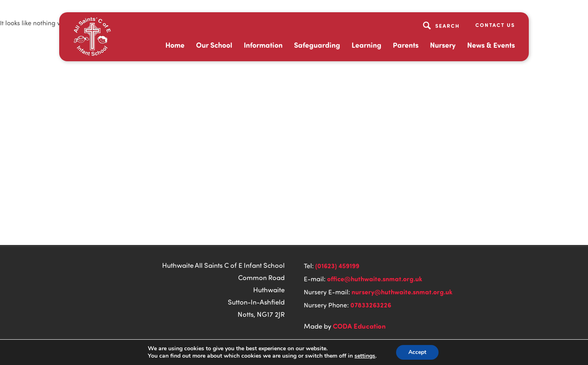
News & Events (491, 45)
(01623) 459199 (337, 266)
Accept (417, 352)
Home (175, 45)
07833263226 (371, 305)
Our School (214, 45)
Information (263, 45)
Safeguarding (317, 45)
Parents (406, 45)
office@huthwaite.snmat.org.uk (375, 279)
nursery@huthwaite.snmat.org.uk (402, 292)
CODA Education (359, 326)
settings (365, 356)
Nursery (443, 45)
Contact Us (495, 25)
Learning (366, 45)
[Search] (442, 25)
